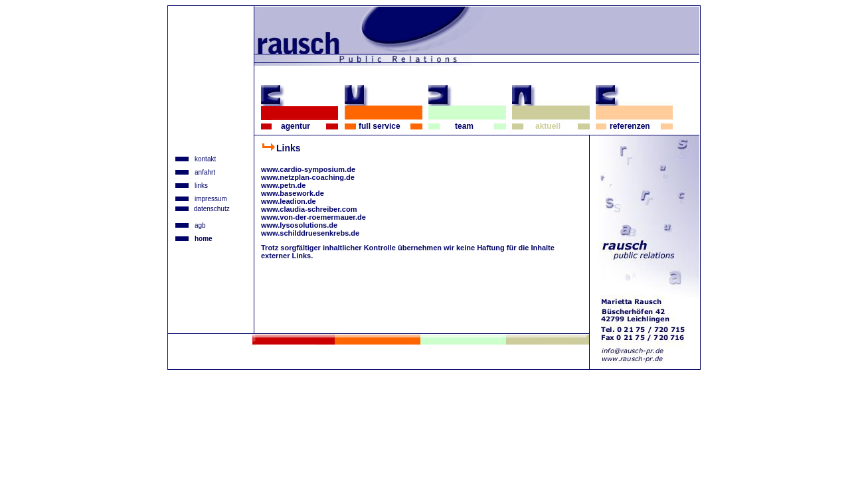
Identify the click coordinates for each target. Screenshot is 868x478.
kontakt (205, 159)
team (464, 126)
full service (380, 126)
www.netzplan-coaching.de (308, 177)
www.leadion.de (289, 201)
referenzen (630, 126)
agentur (296, 126)
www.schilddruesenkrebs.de (310, 233)
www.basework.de (293, 193)
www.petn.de (283, 185)
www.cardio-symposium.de (308, 169)
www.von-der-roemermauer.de (313, 217)
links (201, 186)
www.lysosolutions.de (299, 225)
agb (200, 225)
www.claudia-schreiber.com (309, 209)
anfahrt (205, 172)
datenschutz (211, 209)
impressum (211, 199)
